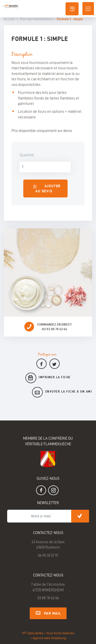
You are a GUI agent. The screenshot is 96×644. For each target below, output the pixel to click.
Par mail (48, 613)
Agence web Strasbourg (49, 638)
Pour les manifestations (37, 19)
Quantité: (27, 155)
